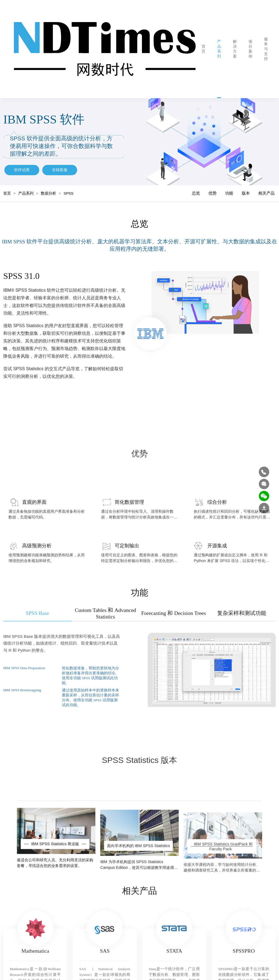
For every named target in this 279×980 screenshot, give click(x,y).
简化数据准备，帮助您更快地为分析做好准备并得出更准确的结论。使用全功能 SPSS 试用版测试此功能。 (90, 693)
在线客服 (60, 165)
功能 (229, 188)
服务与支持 (257, 46)
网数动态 (274, 46)
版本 (246, 188)
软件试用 (22, 165)
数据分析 (48, 189)
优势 (213, 188)
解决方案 (226, 46)
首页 (195, 46)
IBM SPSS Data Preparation (24, 685)
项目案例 (242, 46)
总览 (196, 188)
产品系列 (211, 46)
